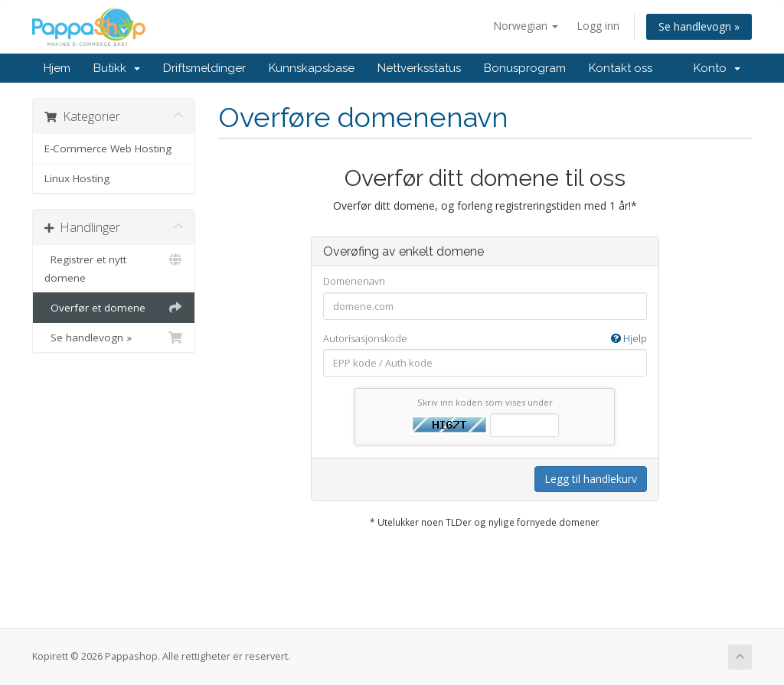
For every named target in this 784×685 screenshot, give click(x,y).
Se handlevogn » (699, 26)
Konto (717, 68)
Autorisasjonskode (485, 339)
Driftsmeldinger (204, 68)
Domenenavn (354, 281)
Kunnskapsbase (312, 68)
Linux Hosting (77, 178)
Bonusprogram (525, 68)
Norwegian (526, 26)
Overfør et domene (114, 308)
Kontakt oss (621, 68)
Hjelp (629, 338)
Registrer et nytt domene (114, 267)
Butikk (117, 68)
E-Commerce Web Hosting (108, 148)
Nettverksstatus (419, 68)
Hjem (57, 68)
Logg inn (598, 26)
